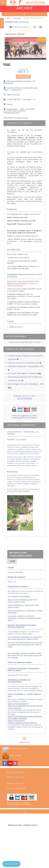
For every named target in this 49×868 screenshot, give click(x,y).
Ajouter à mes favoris (19, 27)
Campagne (17, 18)
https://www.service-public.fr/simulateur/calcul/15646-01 (22, 722)
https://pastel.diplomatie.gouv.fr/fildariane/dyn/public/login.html (25, 717)
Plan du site (25, 816)
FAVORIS (2, 23)
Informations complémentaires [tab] (16, 118)
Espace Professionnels (25, 819)
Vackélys (34, 825)
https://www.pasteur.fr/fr (18, 704)
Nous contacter (25, 821)
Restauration (13, 472)
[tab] (27, 31)
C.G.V (24, 812)
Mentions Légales (25, 814)
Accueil (7, 18)
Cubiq (19, 825)
